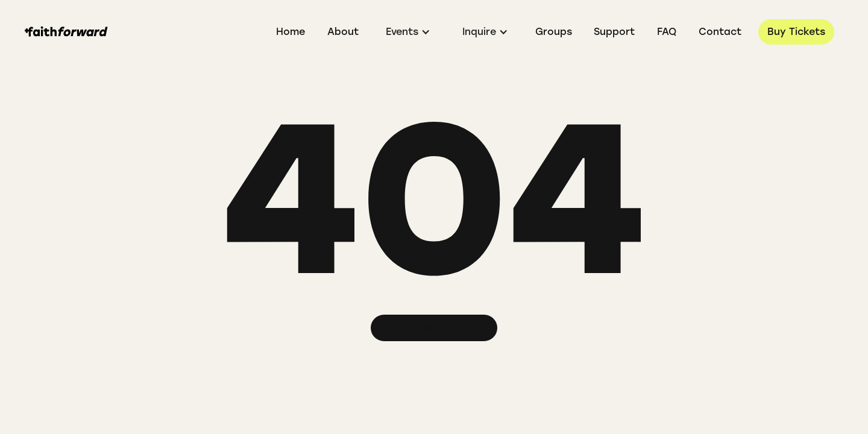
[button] (408, 32)
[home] (66, 32)
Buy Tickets (796, 32)
